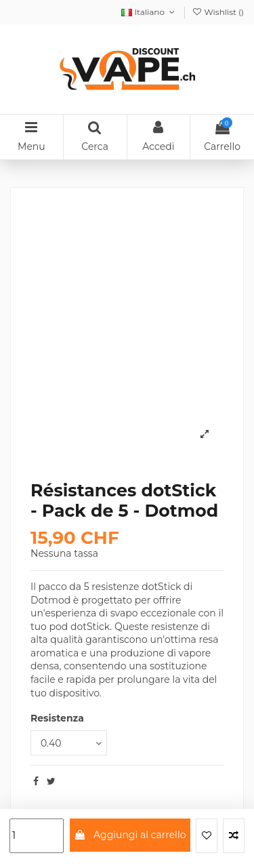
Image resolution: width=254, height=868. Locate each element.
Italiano (149, 12)
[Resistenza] (69, 743)
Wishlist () (218, 12)
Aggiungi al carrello (130, 835)
